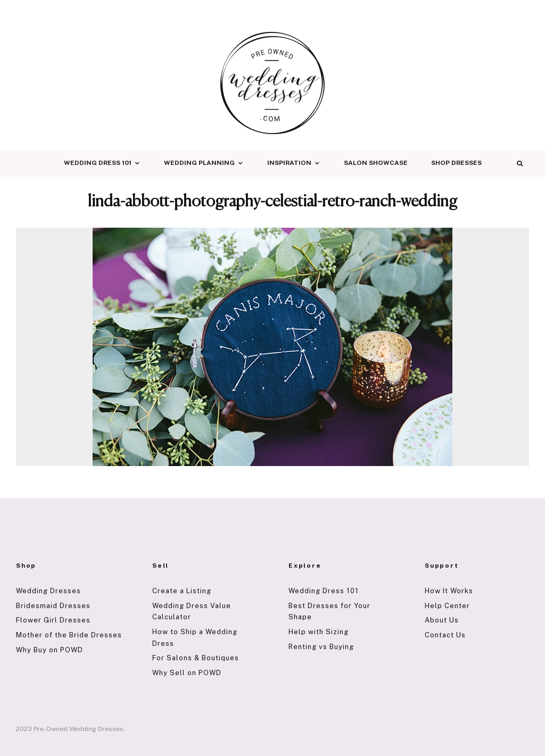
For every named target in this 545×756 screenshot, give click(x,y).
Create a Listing (182, 591)
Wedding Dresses (48, 591)
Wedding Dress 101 (98, 163)
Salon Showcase (376, 163)
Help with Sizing (319, 632)
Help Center (447, 606)
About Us (442, 620)
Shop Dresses (456, 163)
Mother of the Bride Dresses (69, 635)
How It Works (449, 591)
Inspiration (289, 163)
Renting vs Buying (321, 647)
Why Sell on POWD (187, 673)
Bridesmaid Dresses (53, 606)
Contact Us (445, 635)
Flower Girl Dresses (53, 620)
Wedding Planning (199, 163)
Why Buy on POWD (49, 650)
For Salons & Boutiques (196, 658)
